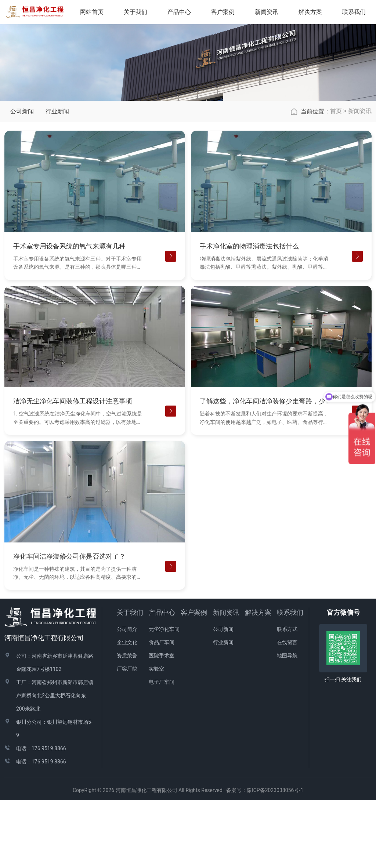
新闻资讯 (360, 179)
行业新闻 (57, 179)
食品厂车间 (162, 710)
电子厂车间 (162, 750)
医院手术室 (162, 723)
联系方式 (287, 697)
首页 (336, 179)
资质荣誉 (127, 723)
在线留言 (287, 710)
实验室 (156, 737)
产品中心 (162, 680)
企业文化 (127, 710)
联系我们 (290, 680)
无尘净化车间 (164, 697)
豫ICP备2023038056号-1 (275, 858)
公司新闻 (22, 179)
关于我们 (130, 680)
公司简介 (127, 697)
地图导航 (287, 723)
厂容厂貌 (127, 737)
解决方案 (315, 14)
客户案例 (194, 680)
